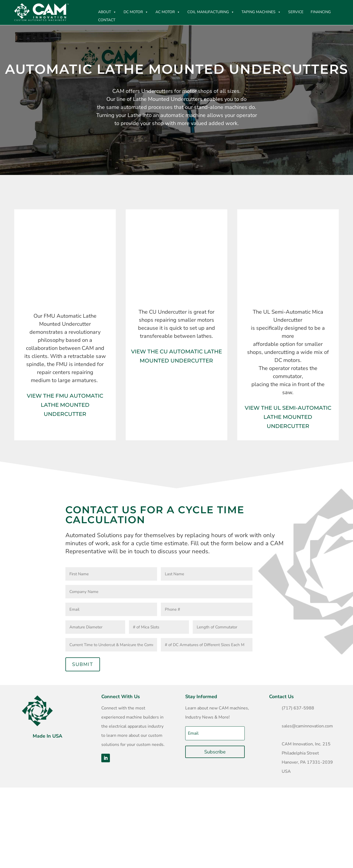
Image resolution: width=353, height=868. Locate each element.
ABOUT (107, 12)
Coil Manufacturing (211, 12)
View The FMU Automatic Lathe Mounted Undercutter (65, 405)
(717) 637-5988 (298, 708)
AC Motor (168, 12)
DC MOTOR (136, 12)
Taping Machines (261, 12)
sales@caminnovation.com (307, 726)
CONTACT (107, 20)
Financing (321, 12)
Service (296, 12)
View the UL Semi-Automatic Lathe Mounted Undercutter (288, 417)
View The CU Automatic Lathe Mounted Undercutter (176, 356)
